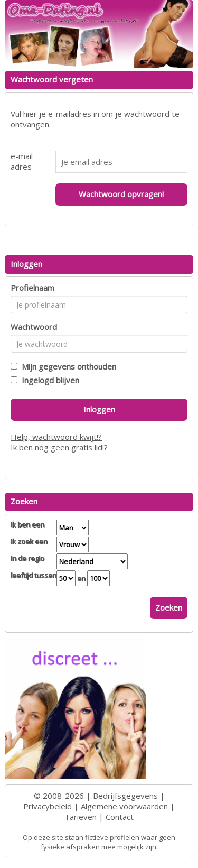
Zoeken (169, 607)
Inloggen (99, 409)
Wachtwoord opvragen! (121, 194)
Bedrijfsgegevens (125, 796)
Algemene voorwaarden (124, 806)
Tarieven (81, 817)
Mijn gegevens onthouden (67, 366)
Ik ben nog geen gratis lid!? (59, 447)
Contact (120, 817)
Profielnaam (32, 288)
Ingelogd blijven (48, 380)
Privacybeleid (48, 806)
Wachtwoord (34, 327)
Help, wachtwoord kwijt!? (56, 437)
